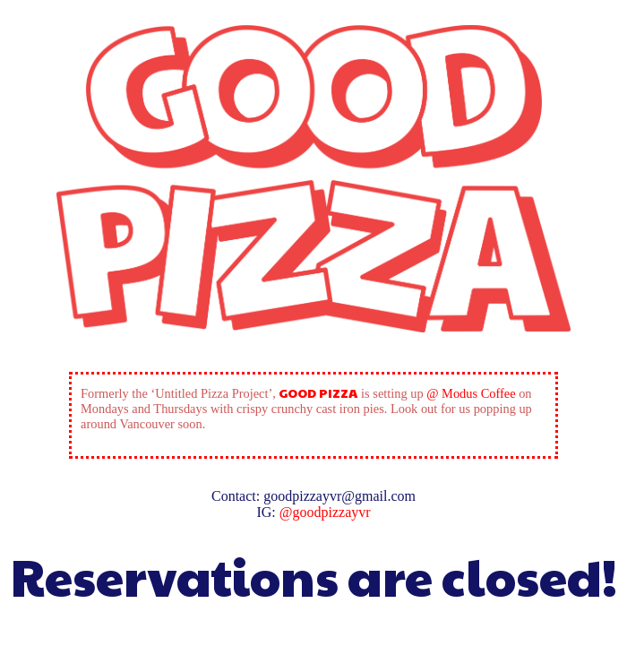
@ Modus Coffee (471, 393)
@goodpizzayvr (325, 512)
